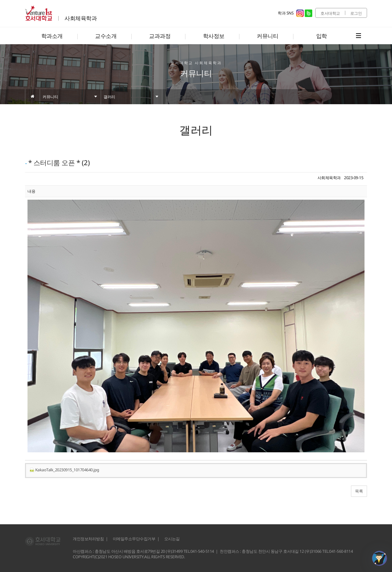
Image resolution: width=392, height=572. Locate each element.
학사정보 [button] (214, 36)
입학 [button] (322, 36)
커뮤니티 (50, 97)
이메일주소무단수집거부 (134, 539)
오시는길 (172, 539)
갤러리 (109, 97)
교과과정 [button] (160, 36)
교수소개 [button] (106, 36)
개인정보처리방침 (88, 539)
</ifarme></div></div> (379, 558)
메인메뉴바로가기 (0, 0)
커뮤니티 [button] (267, 36)
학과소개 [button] (52, 36)
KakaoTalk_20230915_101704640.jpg (64, 470)
